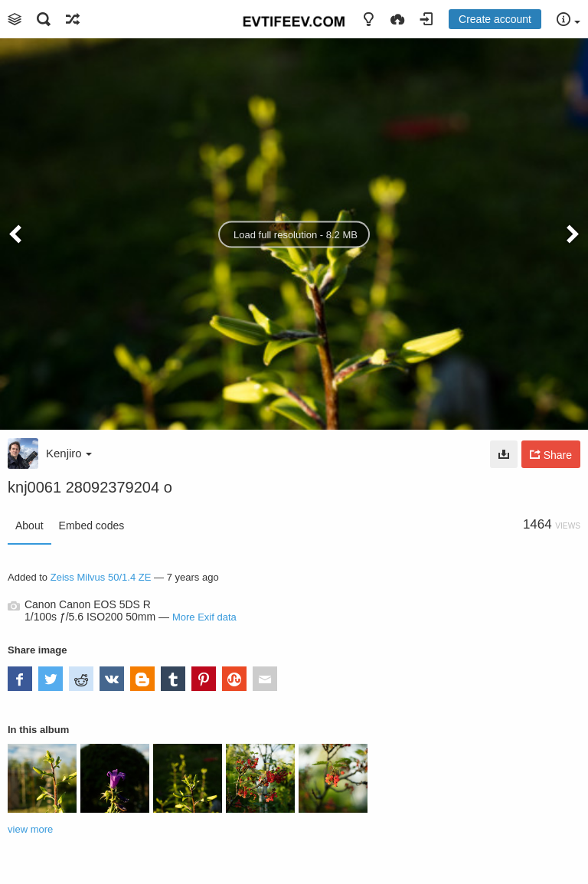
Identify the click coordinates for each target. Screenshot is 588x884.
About (29, 525)
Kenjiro (69, 453)
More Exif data (204, 617)
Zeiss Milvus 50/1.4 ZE (101, 577)
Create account (495, 19)
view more (30, 829)
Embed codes (92, 525)
